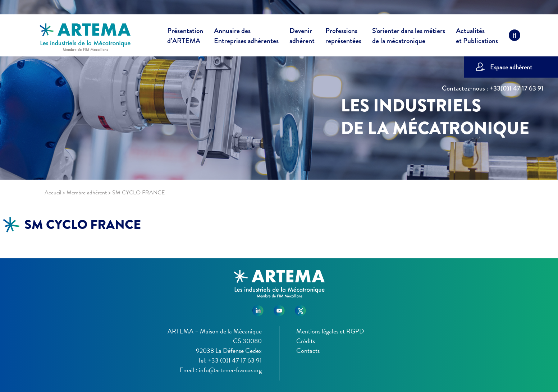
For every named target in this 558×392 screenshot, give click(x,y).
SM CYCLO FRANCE (83, 225)
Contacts (308, 351)
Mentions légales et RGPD (330, 331)
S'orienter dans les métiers (409, 37)
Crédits (306, 341)
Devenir (302, 37)
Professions (343, 36)
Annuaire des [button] (246, 37)
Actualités (477, 37)
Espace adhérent (511, 67)
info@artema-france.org (230, 370)
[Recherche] (514, 37)
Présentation (185, 37)
